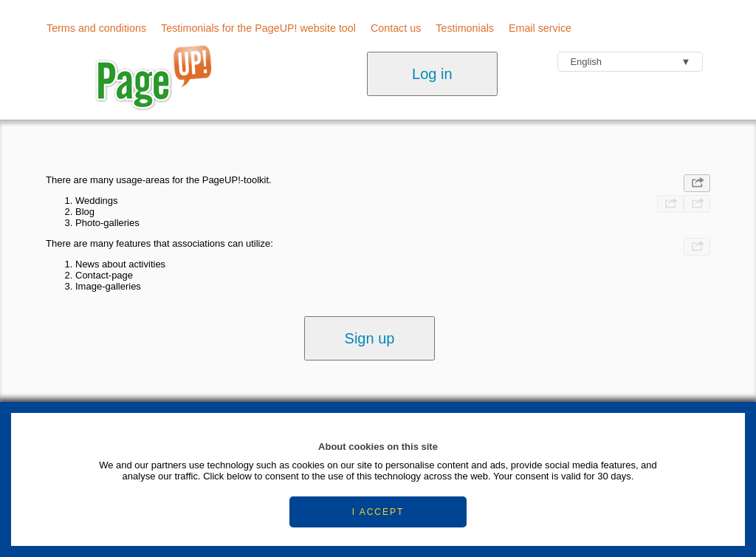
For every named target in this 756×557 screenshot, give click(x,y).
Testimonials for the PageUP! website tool (258, 28)
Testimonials (465, 28)
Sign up (370, 338)
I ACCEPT (378, 512)
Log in (432, 74)
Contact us (396, 28)
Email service (540, 28)
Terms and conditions (96, 28)
